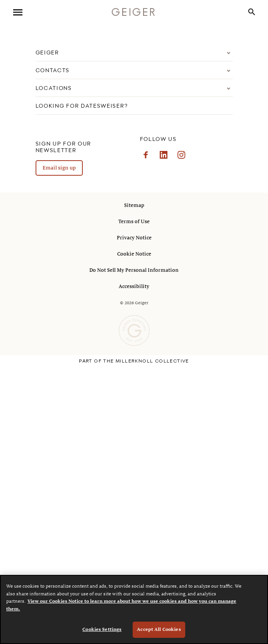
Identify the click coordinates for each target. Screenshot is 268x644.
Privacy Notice (134, 238)
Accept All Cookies (159, 630)
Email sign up (59, 168)
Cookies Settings (102, 630)
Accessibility (134, 286)
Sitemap (134, 205)
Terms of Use (134, 222)
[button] (252, 13)
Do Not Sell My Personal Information (134, 270)
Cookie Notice (134, 254)
